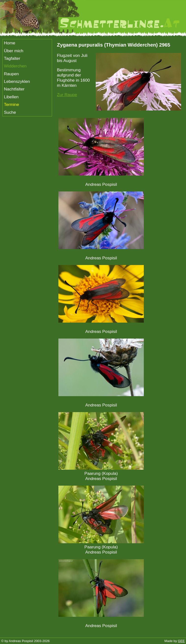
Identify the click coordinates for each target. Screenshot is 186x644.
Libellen (11, 97)
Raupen (11, 74)
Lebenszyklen (17, 81)
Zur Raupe (67, 95)
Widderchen (15, 66)
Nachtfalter (14, 89)
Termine (12, 104)
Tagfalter (12, 58)
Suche (10, 112)
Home (10, 43)
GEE (181, 641)
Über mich (14, 51)
